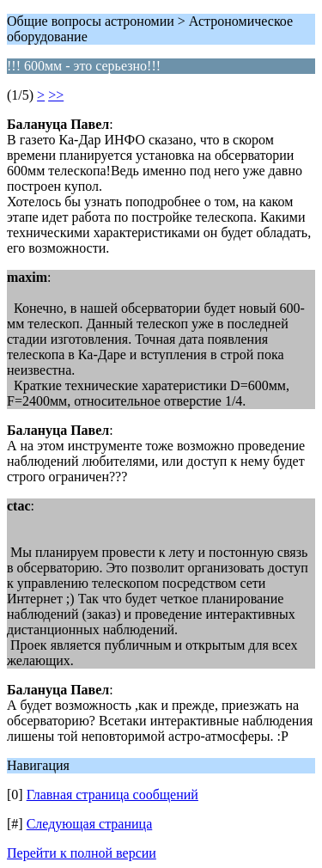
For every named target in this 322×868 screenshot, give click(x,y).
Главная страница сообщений (112, 795)
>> (56, 95)
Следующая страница (90, 824)
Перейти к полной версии (82, 853)
